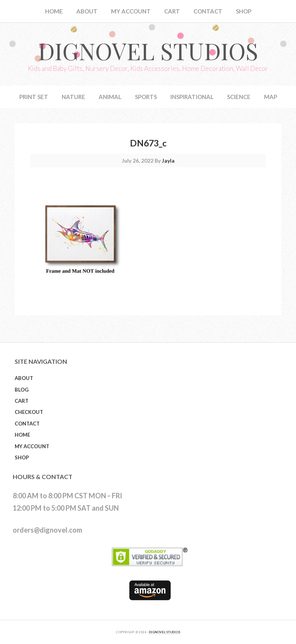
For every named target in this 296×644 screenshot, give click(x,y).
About (24, 378)
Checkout (29, 412)
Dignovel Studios (148, 50)
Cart (22, 401)
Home (22, 435)
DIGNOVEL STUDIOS (165, 632)
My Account (32, 446)
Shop (22, 457)
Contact (27, 424)
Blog (22, 390)
